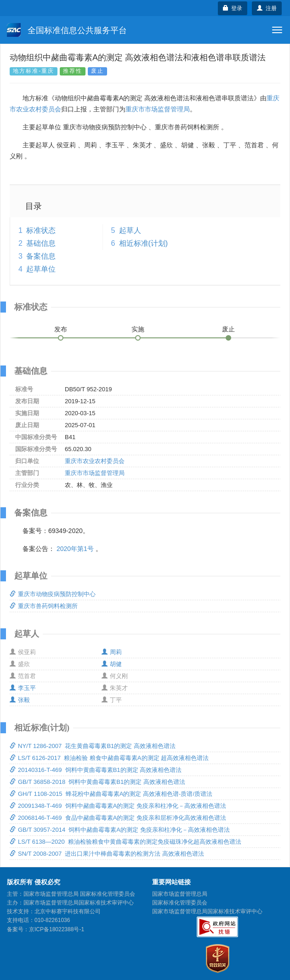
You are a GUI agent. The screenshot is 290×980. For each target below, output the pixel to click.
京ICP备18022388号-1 (57, 929)
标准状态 (41, 230)
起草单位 (41, 269)
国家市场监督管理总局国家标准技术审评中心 (207, 911)
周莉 (112, 652)
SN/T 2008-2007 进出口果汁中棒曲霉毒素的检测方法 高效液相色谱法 (107, 854)
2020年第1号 (75, 549)
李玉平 (23, 688)
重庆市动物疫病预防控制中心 (53, 594)
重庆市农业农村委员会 (95, 461)
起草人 (130, 230)
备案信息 (41, 256)
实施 (138, 329)
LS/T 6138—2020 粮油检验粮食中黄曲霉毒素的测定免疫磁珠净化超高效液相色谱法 (125, 842)
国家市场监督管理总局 (180, 894)
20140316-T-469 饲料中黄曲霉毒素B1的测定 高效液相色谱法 (96, 770)
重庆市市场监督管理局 (158, 109)
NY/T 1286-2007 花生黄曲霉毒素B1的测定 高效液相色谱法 (93, 746)
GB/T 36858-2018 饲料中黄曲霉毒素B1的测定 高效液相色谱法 (97, 782)
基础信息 (41, 243)
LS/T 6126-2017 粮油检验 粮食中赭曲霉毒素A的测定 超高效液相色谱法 (109, 758)
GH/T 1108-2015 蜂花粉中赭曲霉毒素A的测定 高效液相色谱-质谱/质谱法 (111, 794)
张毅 (20, 700)
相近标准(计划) (144, 243)
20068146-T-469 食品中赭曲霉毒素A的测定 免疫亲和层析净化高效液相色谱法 (118, 818)
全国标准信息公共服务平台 (67, 30)
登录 (233, 8)
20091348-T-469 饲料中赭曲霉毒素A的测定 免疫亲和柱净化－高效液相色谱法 (118, 806)
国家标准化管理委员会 (180, 903)
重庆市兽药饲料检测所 (44, 606)
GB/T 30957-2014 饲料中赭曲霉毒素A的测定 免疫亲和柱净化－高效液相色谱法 (120, 830)
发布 (61, 329)
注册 (267, 8)
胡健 (112, 664)
